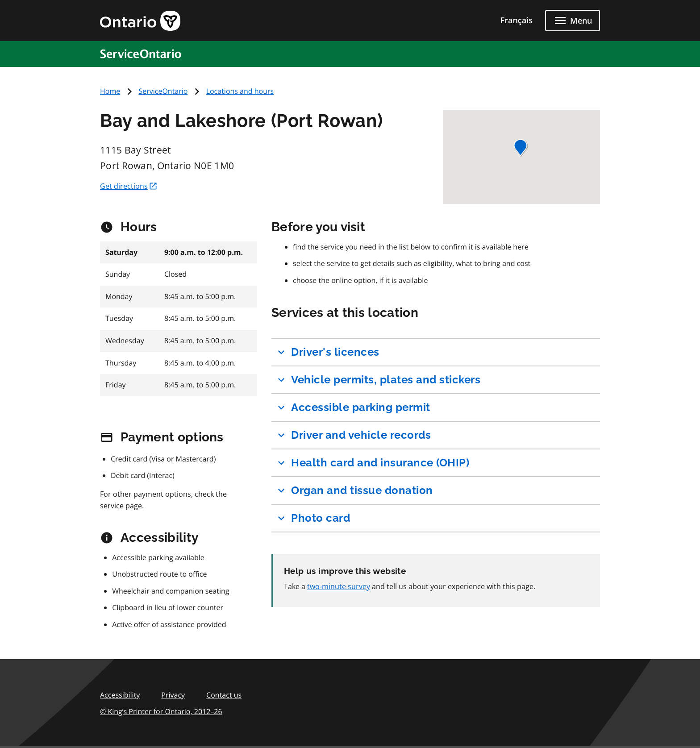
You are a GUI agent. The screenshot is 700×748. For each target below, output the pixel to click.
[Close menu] (573, 21)
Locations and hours (240, 91)
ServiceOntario (163, 91)
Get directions (129, 186)
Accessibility (120, 695)
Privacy (173, 695)
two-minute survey (339, 586)
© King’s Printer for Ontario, (161, 711)
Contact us (224, 695)
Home (110, 91)
